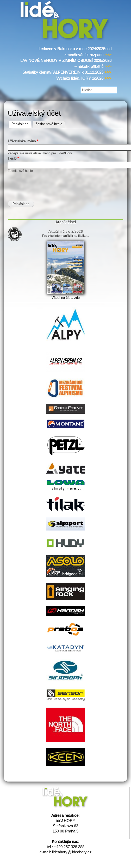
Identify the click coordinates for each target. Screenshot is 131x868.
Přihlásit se (21, 123)
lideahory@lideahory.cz (72, 852)
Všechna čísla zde (66, 298)
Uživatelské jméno (23, 141)
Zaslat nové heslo (49, 124)
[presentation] (47, 184)
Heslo (13, 158)
